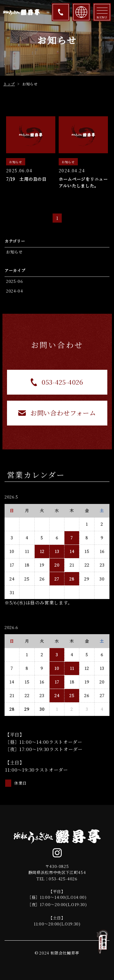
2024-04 (15, 291)
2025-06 (15, 281)
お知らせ (14, 252)
